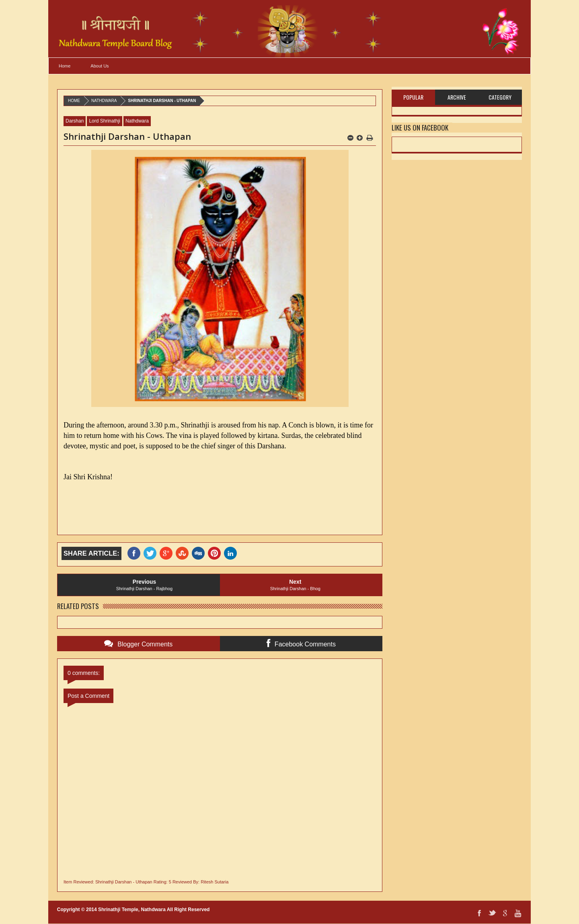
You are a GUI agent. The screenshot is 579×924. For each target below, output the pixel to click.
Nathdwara (104, 101)
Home (65, 66)
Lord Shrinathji (104, 121)
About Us (100, 66)
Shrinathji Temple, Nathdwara (132, 910)
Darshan (75, 121)
